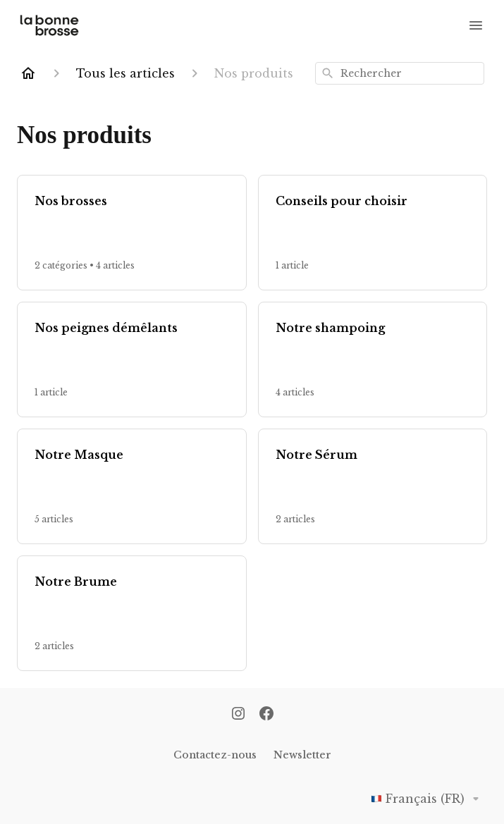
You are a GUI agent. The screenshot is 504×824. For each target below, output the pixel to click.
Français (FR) (428, 799)
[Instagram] (238, 715)
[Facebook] (266, 715)
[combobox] (400, 73)
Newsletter (302, 755)
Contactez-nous (215, 755)
